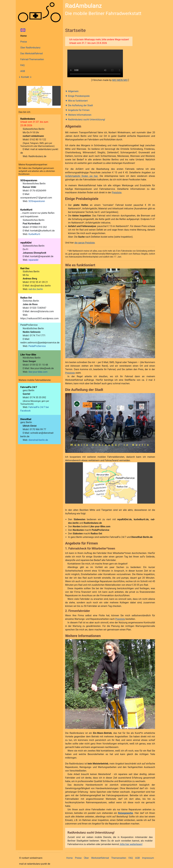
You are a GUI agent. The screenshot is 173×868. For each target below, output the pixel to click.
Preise (24, 42)
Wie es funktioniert (78, 101)
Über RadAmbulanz (30, 48)
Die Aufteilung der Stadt (80, 105)
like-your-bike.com (38, 372)
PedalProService (37, 346)
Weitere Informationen (80, 115)
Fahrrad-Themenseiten (32, 59)
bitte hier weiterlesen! (131, 844)
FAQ (22, 65)
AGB (23, 71)
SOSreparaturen (37, 201)
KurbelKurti (34, 234)
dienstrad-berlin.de (38, 440)
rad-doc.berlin (36, 289)
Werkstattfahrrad (100, 858)
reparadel (33, 260)
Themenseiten (119, 858)
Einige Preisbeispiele (79, 96)
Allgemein (73, 91)
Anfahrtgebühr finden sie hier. (82, 176)
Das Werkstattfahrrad (31, 53)
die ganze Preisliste (85, 243)
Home (24, 36)
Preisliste (117, 193)
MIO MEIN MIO (120, 80)
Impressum (148, 858)
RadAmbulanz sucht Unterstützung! (87, 120)
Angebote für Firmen (79, 110)
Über (86, 858)
